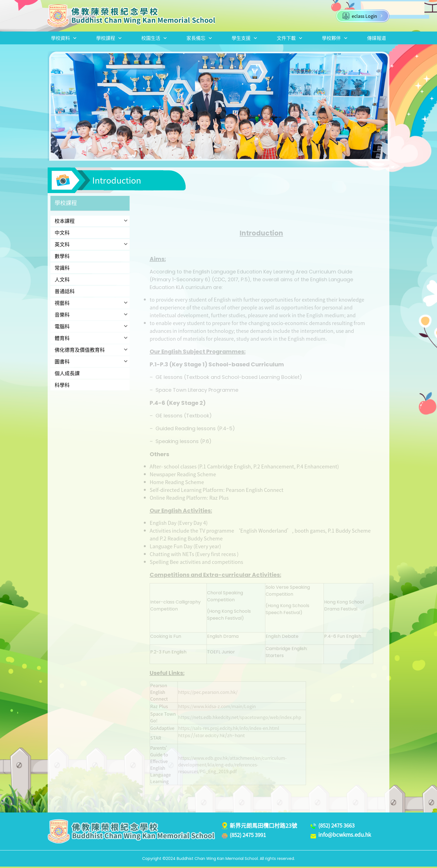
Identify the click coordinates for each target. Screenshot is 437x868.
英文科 (62, 246)
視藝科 (62, 304)
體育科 (62, 339)
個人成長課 (67, 375)
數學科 (62, 257)
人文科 (62, 281)
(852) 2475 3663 (338, 827)
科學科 (62, 386)
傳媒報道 (376, 38)
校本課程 (65, 222)
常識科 (62, 269)
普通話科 (65, 293)
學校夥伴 (334, 38)
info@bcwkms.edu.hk (347, 836)
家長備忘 (199, 38)
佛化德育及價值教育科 (80, 351)
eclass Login (363, 16)
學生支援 (244, 38)
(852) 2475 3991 (250, 836)
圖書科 (62, 363)
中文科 (62, 234)
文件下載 (289, 38)
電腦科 (62, 328)
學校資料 (64, 38)
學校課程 (109, 38)
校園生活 (154, 38)
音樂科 (62, 316)
